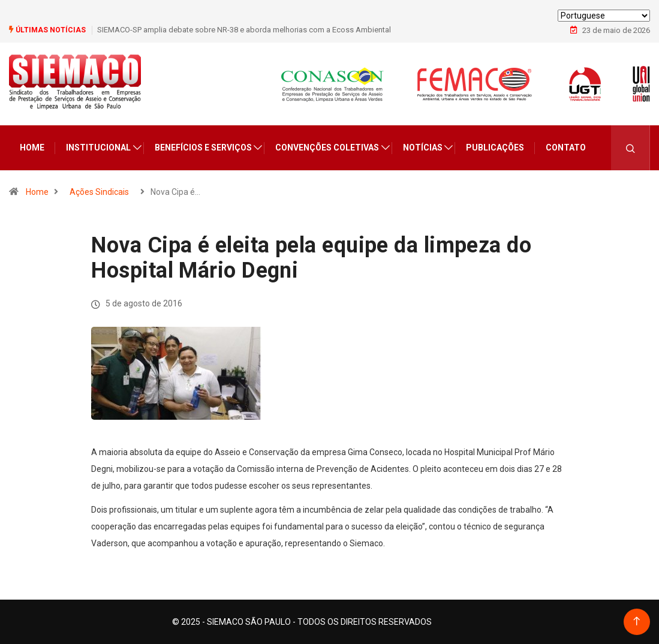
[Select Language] (604, 16)
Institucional (98, 148)
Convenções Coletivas (327, 148)
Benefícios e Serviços (203, 148)
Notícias (423, 148)
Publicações (495, 148)
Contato (566, 148)
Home (32, 148)
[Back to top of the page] (637, 622)
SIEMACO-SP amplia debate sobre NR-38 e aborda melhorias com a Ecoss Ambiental (244, 30)
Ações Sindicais (99, 192)
